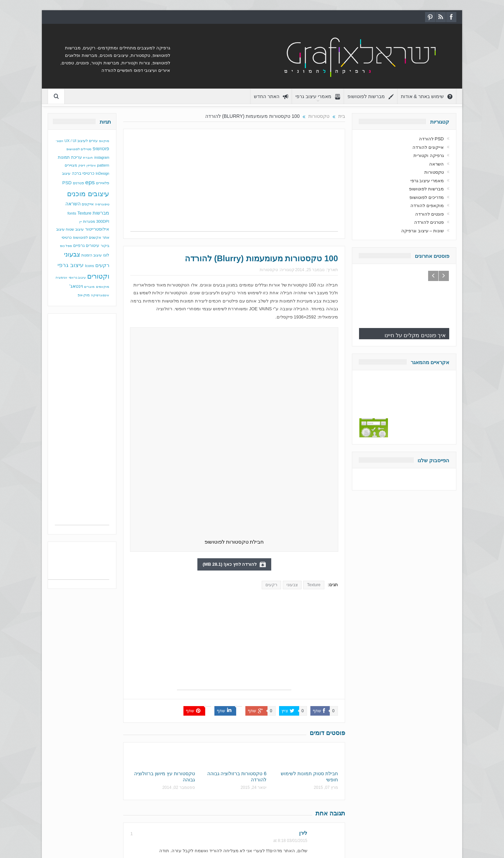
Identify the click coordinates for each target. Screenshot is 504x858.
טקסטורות (269, 270)
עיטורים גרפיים (86, 246)
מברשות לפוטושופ (371, 97)
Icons (90, 266)
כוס (62, 246)
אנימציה (61, 277)
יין (80, 222)
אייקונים (88, 204)
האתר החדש (271, 97)
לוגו (106, 255)
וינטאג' (76, 286)
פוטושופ (101, 149)
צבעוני (292, 388)
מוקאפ (104, 141)
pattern (103, 165)
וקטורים (98, 276)
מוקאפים (103, 287)
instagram (102, 158)
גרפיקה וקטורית (429, 155)
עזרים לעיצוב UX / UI (81, 141)
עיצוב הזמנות (92, 255)
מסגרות (89, 221)
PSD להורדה (431, 139)
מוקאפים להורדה (427, 206)
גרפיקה (100, 839)
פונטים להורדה (429, 214)
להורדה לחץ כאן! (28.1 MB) (234, 368)
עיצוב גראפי (77, 277)
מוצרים (89, 287)
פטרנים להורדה (429, 222)
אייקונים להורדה (428, 147)
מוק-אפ (84, 295)
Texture (314, 388)
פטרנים (78, 183)
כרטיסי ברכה (83, 173)
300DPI (103, 221)
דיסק (82, 165)
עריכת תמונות (70, 157)
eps (90, 182)
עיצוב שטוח (75, 229)
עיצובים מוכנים (88, 194)
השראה (73, 204)
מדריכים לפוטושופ (427, 197)
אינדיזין (91, 165)
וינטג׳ (59, 141)
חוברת (88, 158)
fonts (72, 213)
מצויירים (71, 165)
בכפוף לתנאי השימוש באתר (367, 839)
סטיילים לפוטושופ (79, 149)
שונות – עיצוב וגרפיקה (422, 231)
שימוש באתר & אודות (427, 97)
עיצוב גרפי (71, 265)
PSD (67, 183)
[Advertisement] (234, 184)
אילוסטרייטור (97, 229)
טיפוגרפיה (102, 204)
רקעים (271, 388)
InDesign (102, 174)
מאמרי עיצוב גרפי (318, 97)
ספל (69, 246)
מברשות (101, 213)
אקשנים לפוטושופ (87, 237)
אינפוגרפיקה (100, 295)
